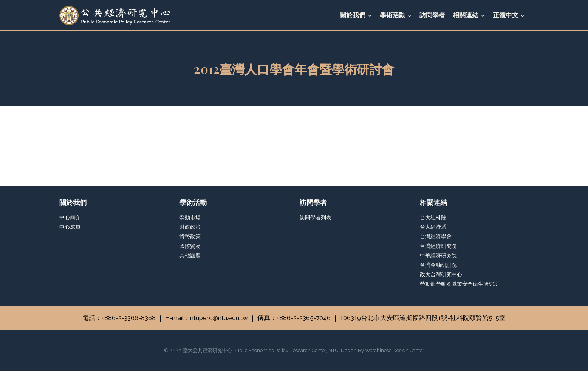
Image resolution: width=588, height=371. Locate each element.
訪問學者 (432, 15)
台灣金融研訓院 (438, 265)
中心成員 (70, 227)
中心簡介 (70, 217)
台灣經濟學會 (436, 236)
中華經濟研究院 (438, 256)
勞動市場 (190, 217)
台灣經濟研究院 (438, 246)
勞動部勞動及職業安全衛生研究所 (460, 284)
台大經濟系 (433, 227)
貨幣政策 (190, 236)
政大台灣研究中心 (441, 274)
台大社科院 (433, 217)
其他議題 (190, 256)
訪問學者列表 (316, 217)
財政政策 (190, 227)
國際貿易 (190, 246)
